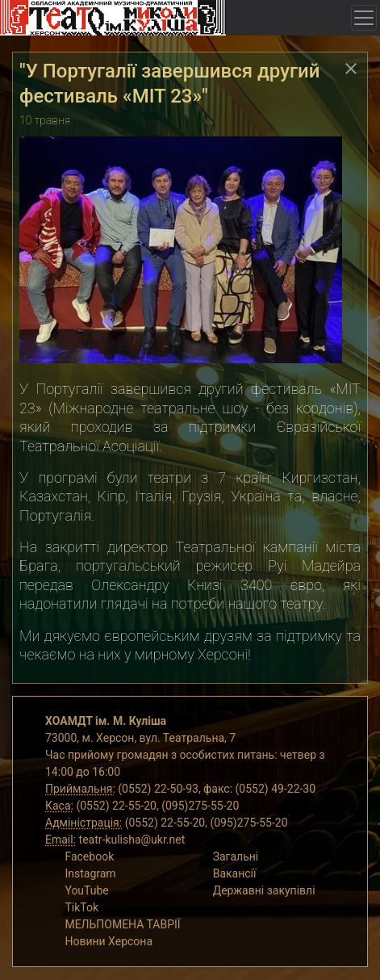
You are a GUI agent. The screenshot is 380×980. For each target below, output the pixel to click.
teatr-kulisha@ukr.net (132, 840)
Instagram (90, 873)
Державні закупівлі (264, 890)
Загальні (236, 856)
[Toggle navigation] (364, 18)
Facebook (89, 856)
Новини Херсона (109, 941)
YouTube (86, 890)
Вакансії (235, 873)
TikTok (81, 907)
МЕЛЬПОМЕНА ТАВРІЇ (122, 924)
